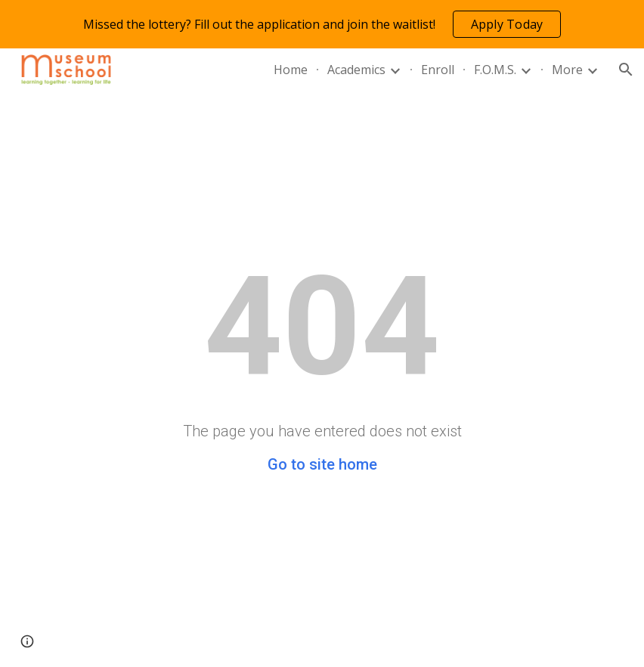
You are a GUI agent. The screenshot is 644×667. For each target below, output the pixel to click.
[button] (626, 70)
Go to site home (322, 464)
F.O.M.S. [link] (495, 70)
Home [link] (291, 70)
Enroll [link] (438, 70)
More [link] (567, 70)
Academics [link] (356, 70)
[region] (322, 24)
